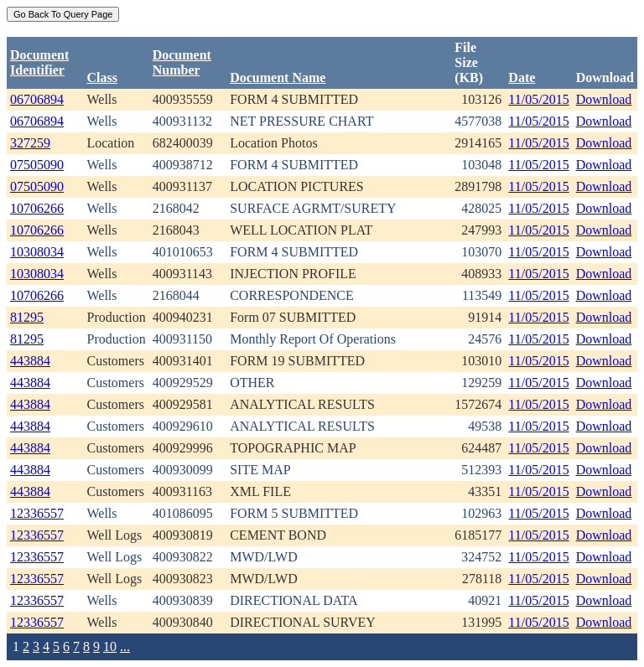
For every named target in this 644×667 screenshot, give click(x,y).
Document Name (278, 78)
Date (522, 78)
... (125, 646)
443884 (30, 361)
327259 (30, 143)
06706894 (37, 99)
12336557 (37, 513)
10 (110, 646)
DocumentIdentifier (39, 62)
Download (604, 99)
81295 (27, 317)
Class (101, 78)
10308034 (37, 252)
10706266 (37, 208)
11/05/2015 (538, 99)
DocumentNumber (182, 62)
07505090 (37, 165)
